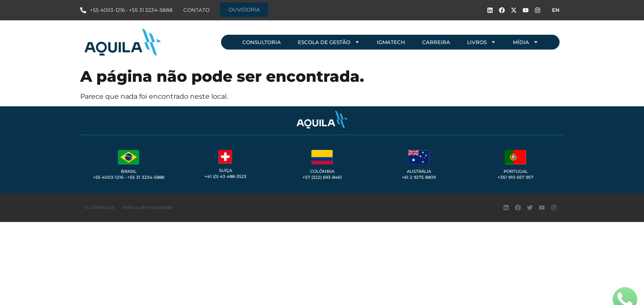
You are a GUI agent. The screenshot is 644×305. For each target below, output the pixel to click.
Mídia (526, 42)
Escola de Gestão (329, 42)
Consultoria (262, 42)
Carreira (436, 42)
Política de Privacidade (147, 207)
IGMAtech (391, 42)
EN (556, 10)
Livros (482, 42)
